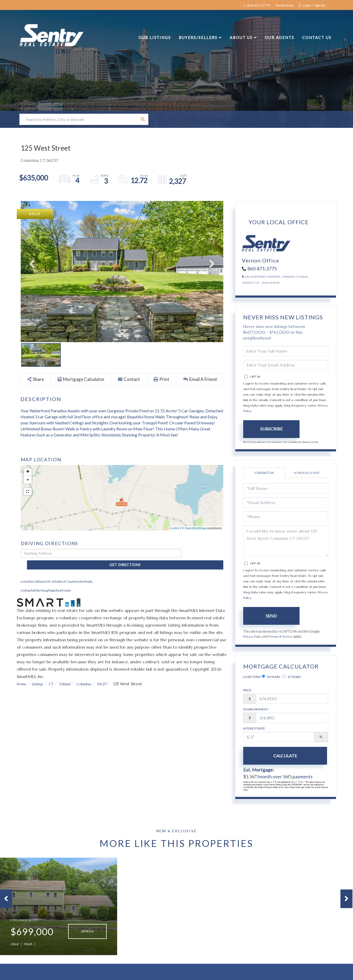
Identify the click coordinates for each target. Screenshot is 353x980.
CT (56, 675)
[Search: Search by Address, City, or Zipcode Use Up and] (78, 119)
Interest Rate (254, 729)
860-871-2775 (257, 5)
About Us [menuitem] (241, 37)
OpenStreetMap (195, 528)
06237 (115, 675)
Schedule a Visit (307, 473)
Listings (41, 675)
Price (247, 690)
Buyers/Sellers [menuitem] (198, 37)
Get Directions (204, 554)
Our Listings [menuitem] (155, 37)
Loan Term (252, 677)
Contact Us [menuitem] (317, 37)
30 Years (271, 677)
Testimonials (285, 5)
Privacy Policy (254, 637)
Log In (307, 5)
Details (87, 935)
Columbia (94, 675)
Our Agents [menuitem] (279, 37)
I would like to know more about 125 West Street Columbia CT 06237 (286, 541)
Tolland (72, 675)
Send (271, 616)
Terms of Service (284, 637)
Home (23, 675)
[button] (143, 119)
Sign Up (320, 5)
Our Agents (271, 283)
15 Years (291, 677)
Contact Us (251, 283)
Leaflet (175, 528)
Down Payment (256, 710)
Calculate (271, 756)
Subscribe (271, 429)
